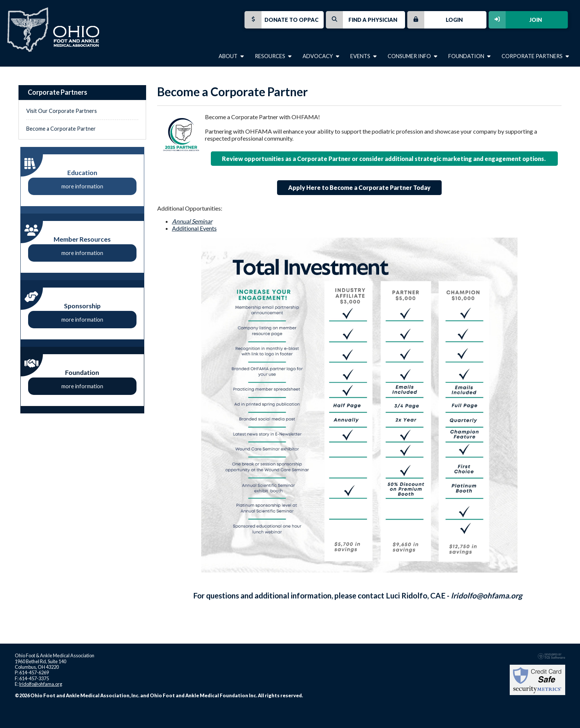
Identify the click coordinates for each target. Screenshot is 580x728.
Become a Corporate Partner (61, 129)
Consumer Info (412, 56)
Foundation (469, 56)
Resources (273, 56)
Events (363, 56)
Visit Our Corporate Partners (62, 111)
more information (82, 186)
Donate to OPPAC (281, 20)
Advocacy (321, 56)
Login (435, 20)
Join (515, 20)
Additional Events (194, 228)
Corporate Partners (535, 56)
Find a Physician (362, 20)
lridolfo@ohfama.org (487, 595)
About (231, 56)
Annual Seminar (192, 221)
